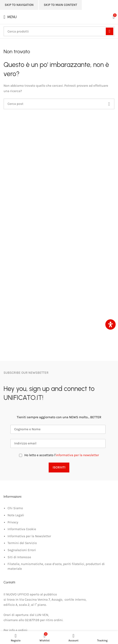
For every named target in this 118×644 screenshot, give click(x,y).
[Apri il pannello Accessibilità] (110, 324)
